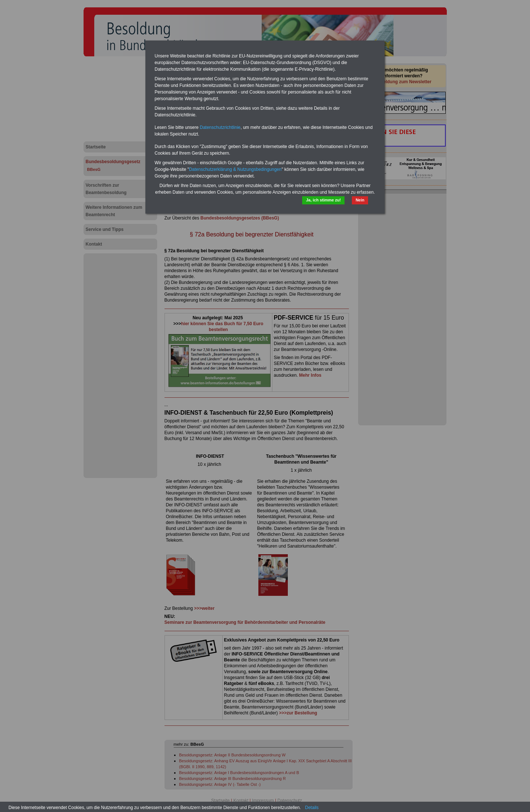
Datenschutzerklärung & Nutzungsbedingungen (235, 169)
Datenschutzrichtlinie (220, 127)
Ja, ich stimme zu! (323, 200)
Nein (360, 200)
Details (312, 808)
